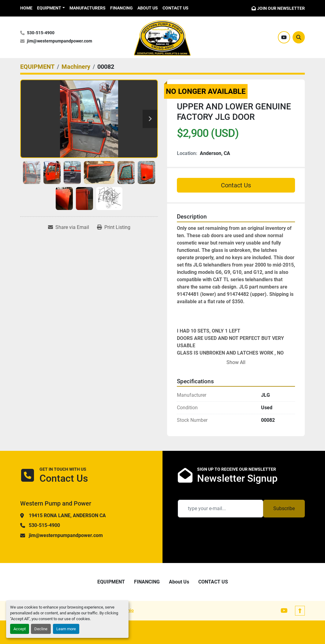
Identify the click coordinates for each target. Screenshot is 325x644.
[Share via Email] (69, 227)
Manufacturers (88, 8)
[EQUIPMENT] (37, 67)
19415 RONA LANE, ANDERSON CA (67, 515)
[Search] (299, 37)
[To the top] (300, 611)
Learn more (66, 629)
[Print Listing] (114, 227)
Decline (41, 629)
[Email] (220, 509)
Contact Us (236, 185)
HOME (26, 8)
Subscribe (284, 508)
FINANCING (121, 8)
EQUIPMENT (49, 8)
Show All (236, 362)
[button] (51, 8)
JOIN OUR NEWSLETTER (281, 8)
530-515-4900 (41, 33)
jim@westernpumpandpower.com (60, 41)
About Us (148, 8)
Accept (20, 629)
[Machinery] (76, 67)
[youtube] (284, 37)
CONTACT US (176, 8)
